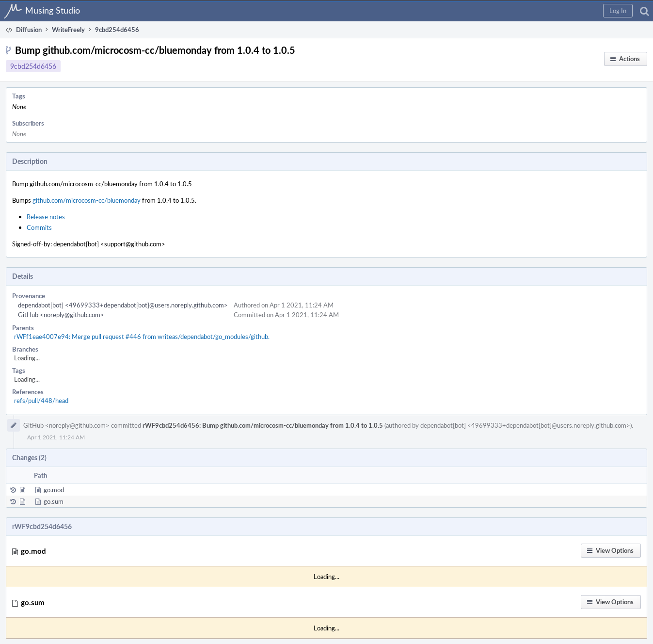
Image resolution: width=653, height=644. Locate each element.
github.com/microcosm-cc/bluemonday (87, 200)
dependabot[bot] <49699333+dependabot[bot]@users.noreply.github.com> (123, 305)
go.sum (54, 501)
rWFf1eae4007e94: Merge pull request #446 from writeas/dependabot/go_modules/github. (142, 337)
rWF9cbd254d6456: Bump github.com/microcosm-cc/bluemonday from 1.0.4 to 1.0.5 (263, 425)
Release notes (46, 217)
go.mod (54, 490)
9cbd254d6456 (33, 66)
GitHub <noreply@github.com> (61, 315)
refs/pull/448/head (41, 401)
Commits (39, 227)
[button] (618, 11)
